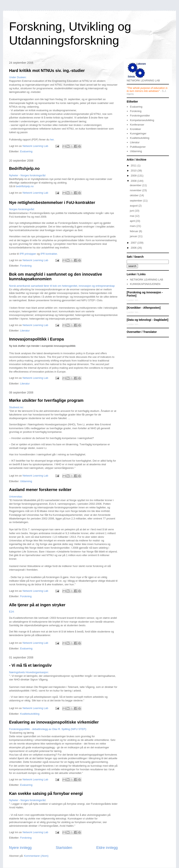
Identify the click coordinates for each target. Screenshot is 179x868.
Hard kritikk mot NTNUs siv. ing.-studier (47, 71)
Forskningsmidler (140, 116)
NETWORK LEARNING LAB (147, 280)
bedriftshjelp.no (25, 186)
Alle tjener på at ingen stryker (37, 605)
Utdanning (26, 481)
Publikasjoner (138, 147)
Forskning (26, 266)
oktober (135, 195)
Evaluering (26, 151)
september (136, 201)
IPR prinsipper (28, 254)
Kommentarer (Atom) (36, 856)
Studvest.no (16, 407)
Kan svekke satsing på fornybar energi (46, 793)
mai (132, 216)
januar (134, 236)
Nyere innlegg (20, 848)
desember (136, 185)
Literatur (25, 331)
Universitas (15, 497)
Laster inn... (134, 300)
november (136, 190)
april (133, 221)
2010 (134, 171)
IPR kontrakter (49, 254)
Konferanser (137, 125)
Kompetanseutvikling (142, 120)
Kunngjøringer (138, 133)
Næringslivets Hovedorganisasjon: (29, 672)
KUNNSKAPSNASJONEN (145, 284)
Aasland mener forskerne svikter (40, 490)
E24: (12, 612)
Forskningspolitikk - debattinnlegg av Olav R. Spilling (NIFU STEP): (48, 729)
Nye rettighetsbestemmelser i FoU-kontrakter (52, 202)
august (134, 206)
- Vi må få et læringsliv (30, 665)
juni (132, 211)
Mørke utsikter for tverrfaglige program (46, 400)
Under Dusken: (18, 77)
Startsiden (64, 848)
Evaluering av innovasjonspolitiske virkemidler (54, 722)
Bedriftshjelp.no (24, 168)
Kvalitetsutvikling (30, 714)
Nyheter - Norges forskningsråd (27, 175)
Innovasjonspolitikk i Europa (36, 339)
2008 (134, 181)
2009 (134, 176)
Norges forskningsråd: (22, 209)
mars (133, 226)
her (52, 140)
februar (134, 231)
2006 (134, 248)
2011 (134, 166)
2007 (134, 243)
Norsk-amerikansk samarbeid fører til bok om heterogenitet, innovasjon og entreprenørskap (62, 286)
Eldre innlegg (107, 848)
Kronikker (135, 129)
